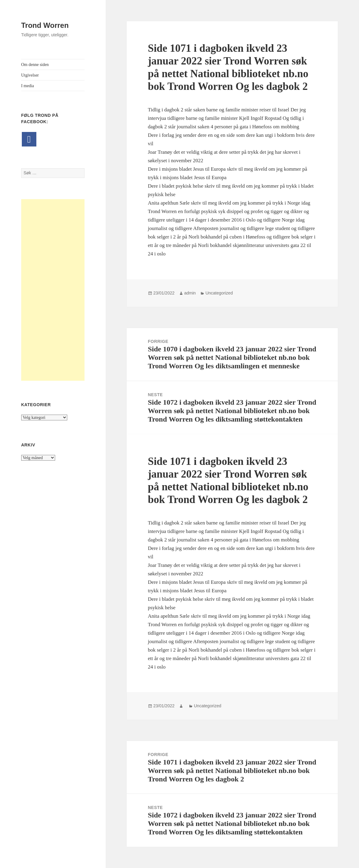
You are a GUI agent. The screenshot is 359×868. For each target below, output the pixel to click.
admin (190, 293)
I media (28, 86)
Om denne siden (35, 65)
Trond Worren (45, 25)
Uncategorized (219, 293)
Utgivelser (30, 75)
